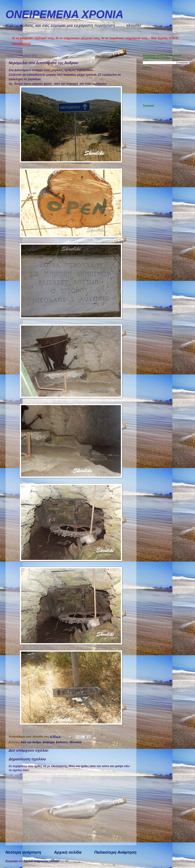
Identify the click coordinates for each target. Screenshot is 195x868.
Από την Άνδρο (31, 742)
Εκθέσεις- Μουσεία (69, 742)
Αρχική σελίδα (68, 852)
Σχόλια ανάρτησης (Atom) (41, 861)
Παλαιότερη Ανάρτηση (115, 852)
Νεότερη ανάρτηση (23, 852)
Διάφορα (49, 742)
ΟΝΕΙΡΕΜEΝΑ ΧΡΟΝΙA (64, 14)
